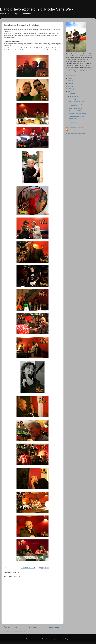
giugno (72, 99)
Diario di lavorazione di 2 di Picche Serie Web (36, 9)
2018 (70, 78)
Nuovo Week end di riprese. (78, 101)
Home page (32, 627)
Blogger (67, 639)
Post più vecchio (55, 627)
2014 (70, 86)
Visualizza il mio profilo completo (76, 133)
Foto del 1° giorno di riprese (78, 113)
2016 (70, 81)
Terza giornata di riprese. (77, 116)
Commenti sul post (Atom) (17, 631)
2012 (70, 91)
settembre (73, 96)
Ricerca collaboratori (76, 108)
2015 (70, 84)
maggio (72, 122)
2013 (70, 89)
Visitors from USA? (75, 111)
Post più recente (10, 627)
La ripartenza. (74, 119)
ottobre (72, 94)
